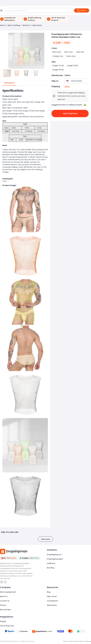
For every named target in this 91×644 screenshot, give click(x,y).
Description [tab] (9, 83)
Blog (49, 592)
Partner (3, 605)
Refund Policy (6, 610)
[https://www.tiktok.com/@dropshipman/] (2, 582)
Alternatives (52, 605)
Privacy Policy (79, 641)
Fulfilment (51, 563)
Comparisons (52, 601)
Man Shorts (37, 25)
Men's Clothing (14, 25)
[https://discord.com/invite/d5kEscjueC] (5, 582)
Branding (51, 568)
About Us (4, 596)
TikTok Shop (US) (7, 626)
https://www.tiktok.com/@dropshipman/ (2, 582)
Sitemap (88, 641)
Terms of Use (68, 641)
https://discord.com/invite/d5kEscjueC (5, 582)
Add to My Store (70, 114)
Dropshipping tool (54, 555)
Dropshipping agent (55, 559)
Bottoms (26, 25)
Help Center (52, 596)
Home (2, 25)
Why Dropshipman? (8, 592)
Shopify (3, 621)
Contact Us (5, 601)
